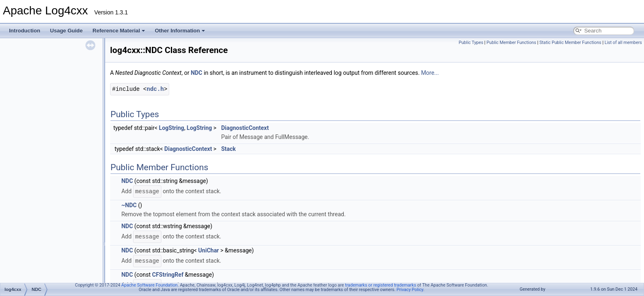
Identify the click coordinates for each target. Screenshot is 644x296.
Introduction (25, 31)
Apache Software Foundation (149, 285)
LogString (172, 128)
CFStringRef (168, 275)
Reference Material (119, 31)
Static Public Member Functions (570, 43)
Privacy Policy (410, 290)
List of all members (623, 43)
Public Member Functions (512, 43)
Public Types (471, 43)
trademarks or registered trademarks (381, 285)
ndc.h (155, 89)
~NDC (129, 205)
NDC (196, 73)
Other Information (180, 31)
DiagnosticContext (245, 128)
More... (430, 73)
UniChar (209, 250)
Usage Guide (66, 31)
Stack (228, 149)
